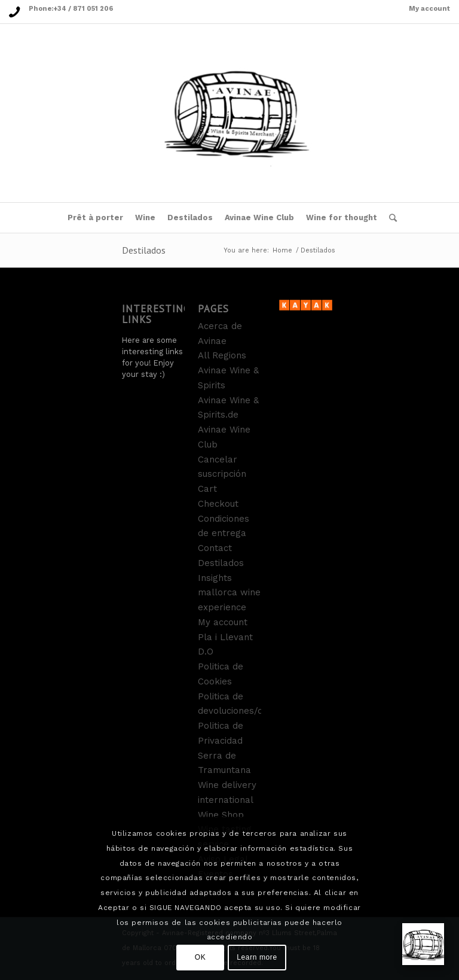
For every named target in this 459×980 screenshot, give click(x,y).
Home (282, 250)
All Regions (222, 355)
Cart (207, 489)
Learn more (257, 957)
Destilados (144, 250)
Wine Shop (221, 815)
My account (429, 9)
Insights (215, 578)
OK (201, 957)
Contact (215, 548)
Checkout (218, 504)
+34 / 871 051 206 (83, 9)
